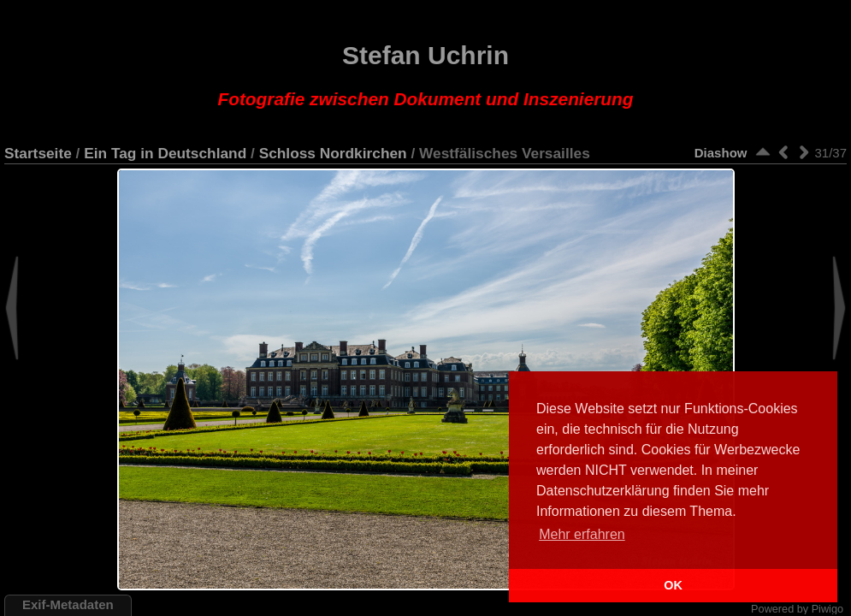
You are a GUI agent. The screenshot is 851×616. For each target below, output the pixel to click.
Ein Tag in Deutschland (165, 153)
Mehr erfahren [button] (582, 534)
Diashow (721, 153)
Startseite (38, 153)
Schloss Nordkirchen (333, 153)
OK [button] (673, 585)
